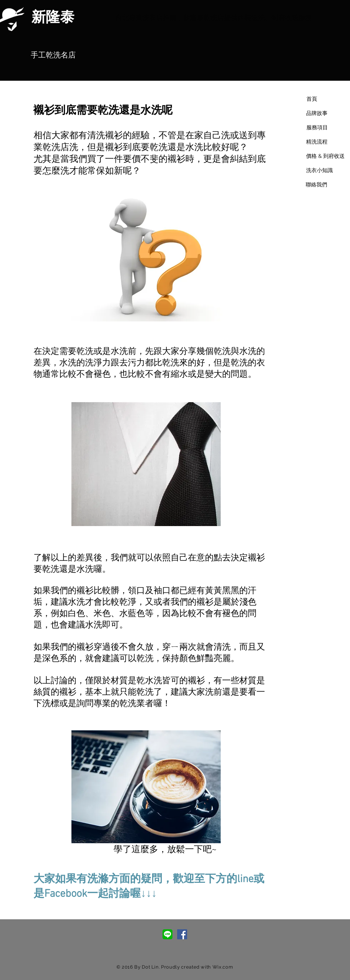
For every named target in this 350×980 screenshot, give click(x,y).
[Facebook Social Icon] (182, 934)
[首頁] (312, 99)
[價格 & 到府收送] (325, 156)
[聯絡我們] (316, 185)
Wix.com (223, 967)
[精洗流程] (317, 142)
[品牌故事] (317, 113)
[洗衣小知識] (319, 170)
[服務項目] (317, 127)
